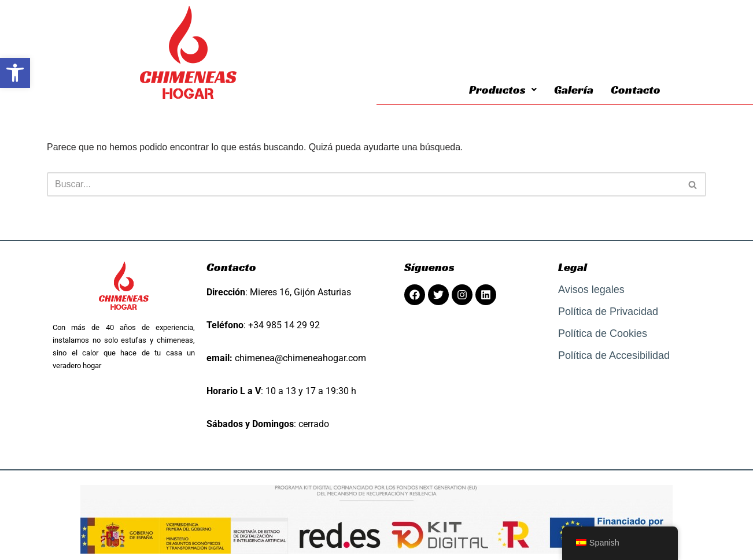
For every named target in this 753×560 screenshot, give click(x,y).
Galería (574, 90)
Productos (503, 90)
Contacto (636, 90)
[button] (15, 73)
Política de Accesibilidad (614, 355)
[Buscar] (363, 184)
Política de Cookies (603, 333)
